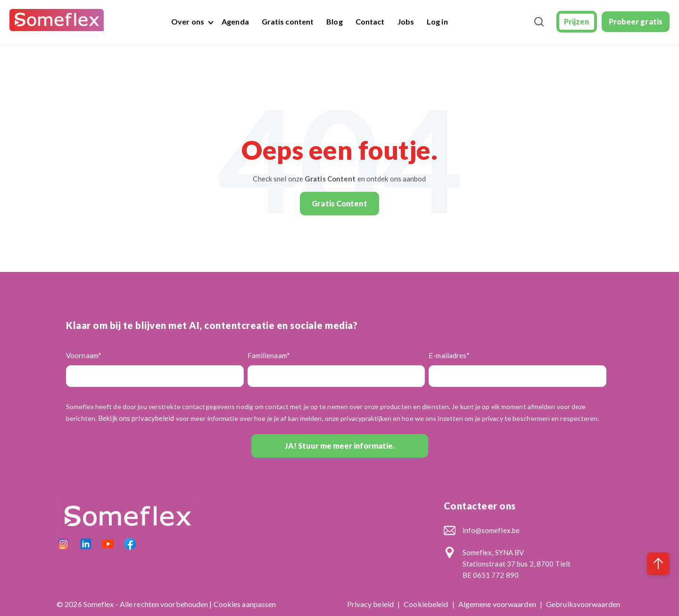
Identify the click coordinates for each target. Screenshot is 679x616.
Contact (370, 21)
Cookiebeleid (426, 604)
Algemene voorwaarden (498, 604)
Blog (334, 21)
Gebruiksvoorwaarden (583, 604)
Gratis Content (339, 203)
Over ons (188, 21)
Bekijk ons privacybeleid (136, 418)
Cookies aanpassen (245, 604)
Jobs (406, 21)
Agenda (235, 21)
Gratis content (288, 21)
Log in (437, 21)
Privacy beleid (371, 604)
